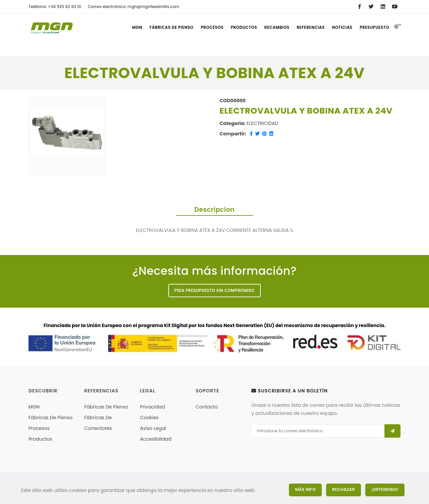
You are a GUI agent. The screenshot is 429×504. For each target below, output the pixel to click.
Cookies (149, 418)
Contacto (207, 407)
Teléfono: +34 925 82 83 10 (55, 7)
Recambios (273, 27)
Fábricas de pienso (165, 27)
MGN (129, 27)
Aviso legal (153, 429)
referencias (308, 27)
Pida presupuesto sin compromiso (215, 291)
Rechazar (342, 489)
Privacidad (152, 407)
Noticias (341, 27)
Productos (239, 27)
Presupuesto (374, 27)
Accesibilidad (156, 440)
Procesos (206, 27)
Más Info (301, 489)
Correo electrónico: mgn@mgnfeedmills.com (134, 7)
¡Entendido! (385, 489)
